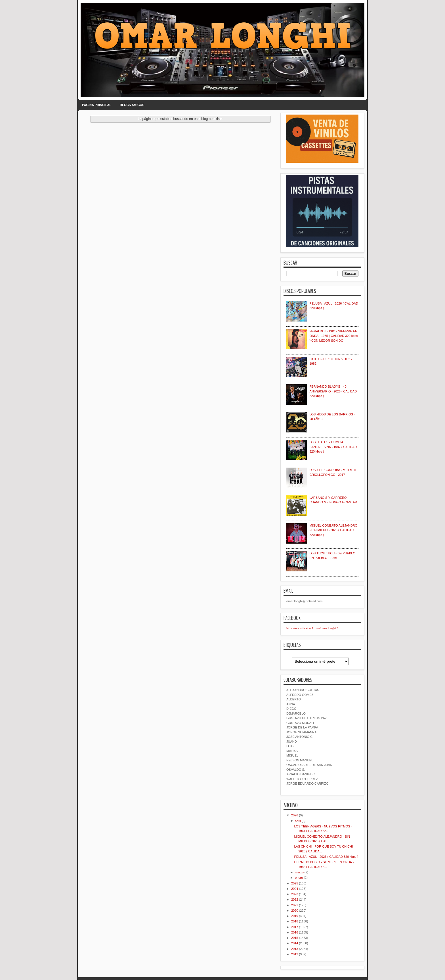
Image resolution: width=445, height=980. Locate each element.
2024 (295, 889)
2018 (295, 921)
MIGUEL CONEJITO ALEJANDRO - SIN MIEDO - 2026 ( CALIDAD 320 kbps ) (333, 530)
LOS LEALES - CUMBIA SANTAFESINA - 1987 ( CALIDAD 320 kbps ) (333, 447)
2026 (295, 815)
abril (298, 821)
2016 (295, 932)
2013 (295, 949)
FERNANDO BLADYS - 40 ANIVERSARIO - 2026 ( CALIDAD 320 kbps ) (333, 391)
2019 (295, 916)
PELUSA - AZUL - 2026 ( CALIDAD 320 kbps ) (326, 857)
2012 (295, 954)
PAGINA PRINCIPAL (97, 105)
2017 (295, 927)
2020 (295, 911)
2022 (295, 899)
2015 (295, 938)
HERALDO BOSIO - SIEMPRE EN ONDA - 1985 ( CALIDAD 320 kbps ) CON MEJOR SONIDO (334, 336)
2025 (295, 883)
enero (299, 878)
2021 (295, 905)
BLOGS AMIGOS (132, 105)
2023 (295, 894)
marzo (299, 872)
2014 (295, 943)
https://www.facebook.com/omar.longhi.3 (312, 628)
